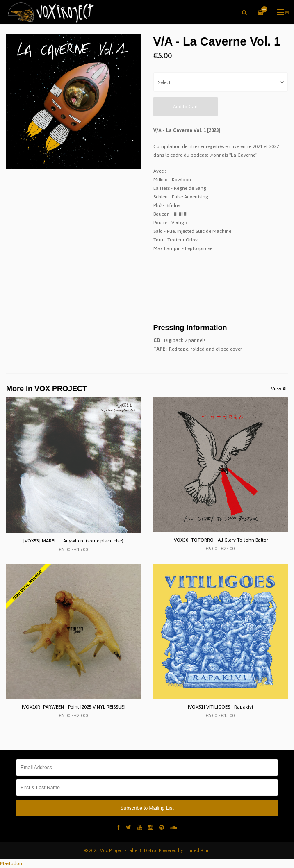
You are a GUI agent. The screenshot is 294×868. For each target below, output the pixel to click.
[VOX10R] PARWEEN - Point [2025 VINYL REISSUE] (74, 707)
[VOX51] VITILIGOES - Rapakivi (220, 707)
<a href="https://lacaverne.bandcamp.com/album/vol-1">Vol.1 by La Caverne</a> (221, 285)
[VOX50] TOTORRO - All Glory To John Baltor (220, 540)
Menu (283, 12)
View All (279, 389)
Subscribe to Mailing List (147, 808)
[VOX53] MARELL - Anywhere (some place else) (73, 541)
